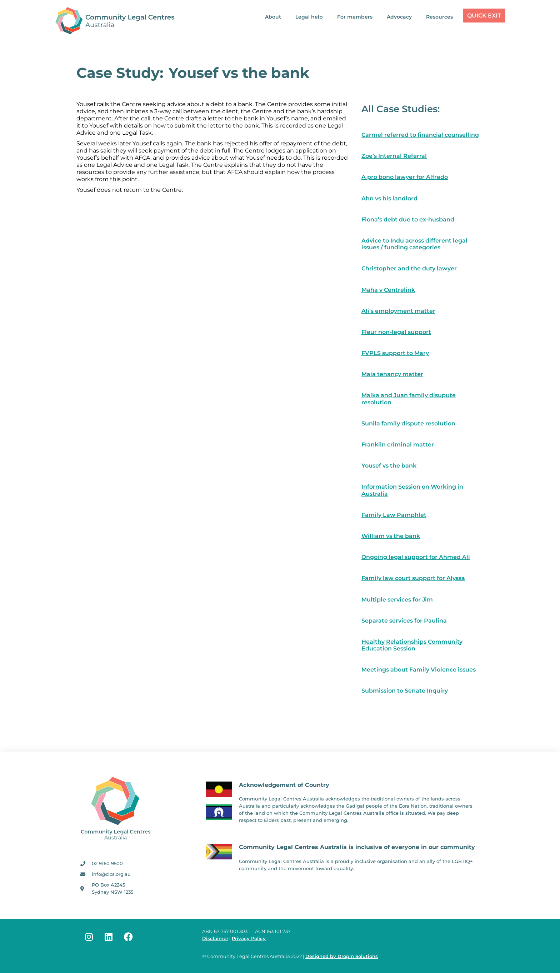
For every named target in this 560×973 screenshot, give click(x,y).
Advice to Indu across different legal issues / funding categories (414, 244)
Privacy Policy (249, 939)
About (273, 17)
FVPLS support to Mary (395, 353)
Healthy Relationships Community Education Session (412, 645)
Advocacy (399, 17)
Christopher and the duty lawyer (409, 268)
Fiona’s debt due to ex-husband (408, 219)
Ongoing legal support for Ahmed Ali (416, 557)
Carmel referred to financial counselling (420, 135)
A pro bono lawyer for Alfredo (405, 177)
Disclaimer (215, 939)
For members (355, 17)
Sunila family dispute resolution (408, 423)
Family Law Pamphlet (394, 515)
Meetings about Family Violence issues (419, 670)
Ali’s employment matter (398, 311)
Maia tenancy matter (392, 374)
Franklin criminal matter (398, 445)
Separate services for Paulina (404, 621)
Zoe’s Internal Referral (394, 156)
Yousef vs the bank (389, 466)
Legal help (309, 17)
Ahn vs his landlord (389, 198)
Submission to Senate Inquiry (405, 691)
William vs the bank (391, 536)
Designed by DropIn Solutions (342, 956)
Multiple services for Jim (397, 600)
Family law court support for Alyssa (413, 578)
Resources (439, 17)
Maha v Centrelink (388, 290)
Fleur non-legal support (396, 332)
